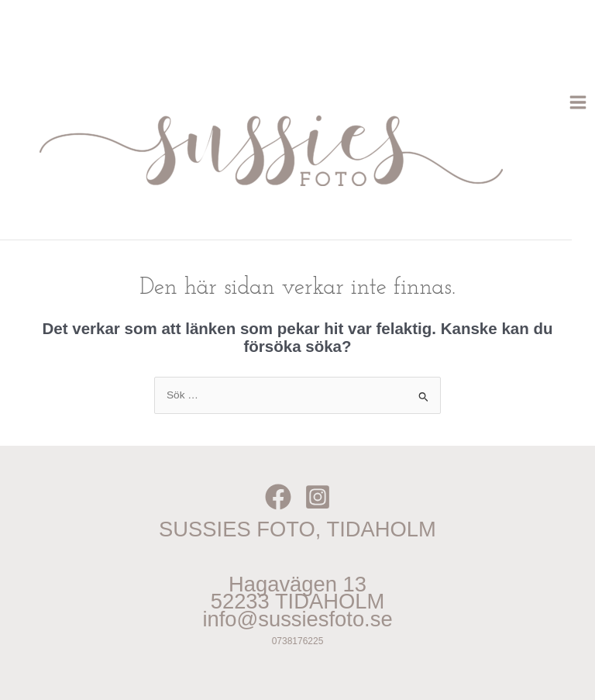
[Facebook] (278, 497)
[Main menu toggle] (578, 103)
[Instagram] (318, 497)
